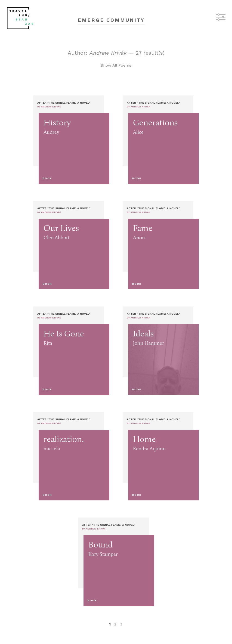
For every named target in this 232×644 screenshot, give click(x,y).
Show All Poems (116, 65)
